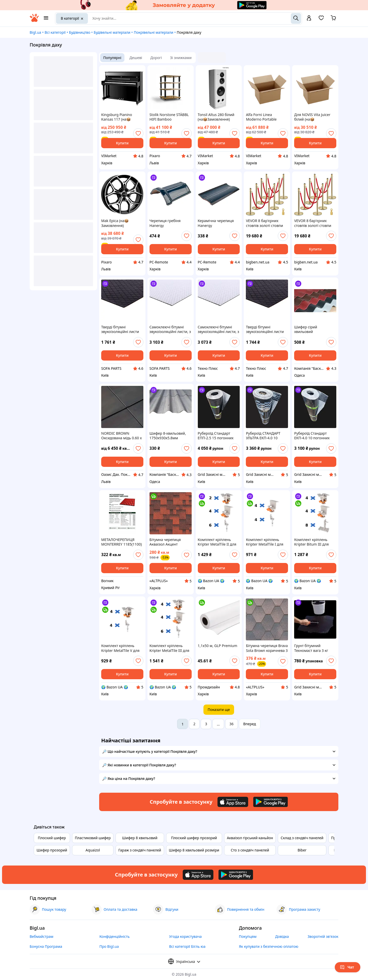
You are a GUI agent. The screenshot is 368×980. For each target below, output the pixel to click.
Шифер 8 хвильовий (140, 838)
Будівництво (80, 32)
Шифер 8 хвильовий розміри (194, 850)
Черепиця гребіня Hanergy (165, 223)
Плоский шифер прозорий (194, 838)
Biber (302, 850)
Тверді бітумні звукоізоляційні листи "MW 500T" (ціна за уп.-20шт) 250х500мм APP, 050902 (120, 329)
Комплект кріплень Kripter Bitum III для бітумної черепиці (311, 542)
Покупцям (248, 936)
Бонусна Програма (46, 946)
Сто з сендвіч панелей (250, 850)
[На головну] (34, 21)
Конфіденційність (114, 936)
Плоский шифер (52, 838)
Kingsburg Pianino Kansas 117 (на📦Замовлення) (117, 117)
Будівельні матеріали (112, 32)
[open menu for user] (309, 18)
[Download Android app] (271, 802)
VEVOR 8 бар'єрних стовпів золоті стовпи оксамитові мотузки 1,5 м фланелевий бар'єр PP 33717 (266, 223)
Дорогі (156, 58)
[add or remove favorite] (138, 133)
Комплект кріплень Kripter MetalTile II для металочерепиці (217, 542)
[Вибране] (321, 20)
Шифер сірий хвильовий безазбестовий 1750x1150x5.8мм (309, 329)
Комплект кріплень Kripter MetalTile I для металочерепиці (264, 542)
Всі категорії (55, 32)
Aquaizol (93, 850)
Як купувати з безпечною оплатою (269, 946)
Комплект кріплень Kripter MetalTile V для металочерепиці (120, 648)
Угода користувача (186, 936)
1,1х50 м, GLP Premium (218, 646)
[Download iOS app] (233, 802)
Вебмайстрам (42, 936)
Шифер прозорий (52, 850)
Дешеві (136, 58)
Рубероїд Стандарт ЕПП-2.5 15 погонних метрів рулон (216, 436)
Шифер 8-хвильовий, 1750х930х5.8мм (168, 436)
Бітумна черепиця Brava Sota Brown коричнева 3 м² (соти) (267, 648)
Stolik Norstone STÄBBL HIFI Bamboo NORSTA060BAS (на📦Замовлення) (169, 117)
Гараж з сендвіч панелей (140, 850)
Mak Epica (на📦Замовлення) (115, 223)
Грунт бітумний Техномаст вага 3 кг (311, 648)
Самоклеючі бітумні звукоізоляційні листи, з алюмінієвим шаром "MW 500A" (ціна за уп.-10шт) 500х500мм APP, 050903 (170, 329)
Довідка (282, 936)
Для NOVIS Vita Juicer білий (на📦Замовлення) (312, 117)
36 (232, 724)
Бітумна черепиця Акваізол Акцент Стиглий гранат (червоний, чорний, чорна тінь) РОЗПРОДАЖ (166, 542)
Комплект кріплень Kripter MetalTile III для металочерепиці (169, 648)
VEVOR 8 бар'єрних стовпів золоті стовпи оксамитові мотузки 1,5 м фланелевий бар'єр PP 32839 (314, 223)
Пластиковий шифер (93, 838)
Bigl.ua (35, 32)
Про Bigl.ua (109, 946)
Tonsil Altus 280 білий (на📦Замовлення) (216, 117)
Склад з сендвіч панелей (302, 838)
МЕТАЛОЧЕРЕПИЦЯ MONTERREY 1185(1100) (122, 542)
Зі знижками (181, 58)
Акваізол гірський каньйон (250, 838)
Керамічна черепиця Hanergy (216, 223)
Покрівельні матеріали (153, 32)
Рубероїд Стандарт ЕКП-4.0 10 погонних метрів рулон (312, 436)
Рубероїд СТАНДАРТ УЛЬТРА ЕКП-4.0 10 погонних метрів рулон (266, 436)
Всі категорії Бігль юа (187, 946)
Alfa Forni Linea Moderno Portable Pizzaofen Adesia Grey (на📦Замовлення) (264, 117)
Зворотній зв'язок (323, 936)
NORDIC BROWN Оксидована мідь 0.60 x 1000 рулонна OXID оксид (122, 436)
